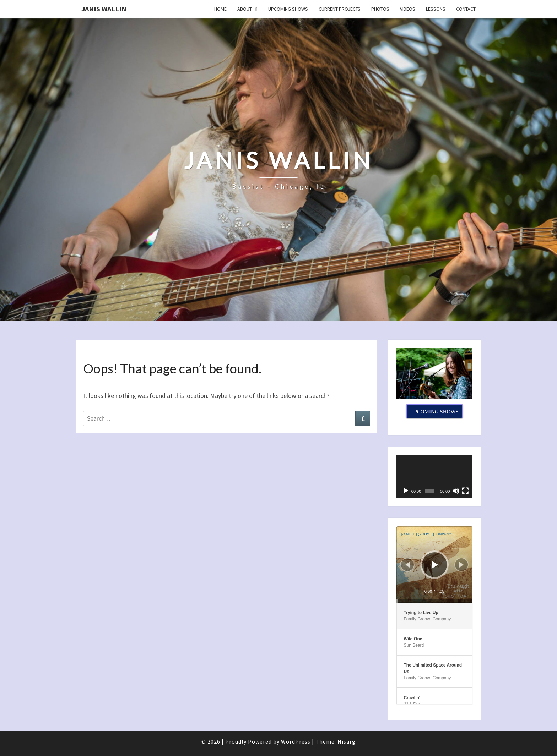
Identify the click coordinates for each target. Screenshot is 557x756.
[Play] (406, 491)
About (245, 9)
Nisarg (347, 741)
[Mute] (456, 491)
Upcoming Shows (288, 9)
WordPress (296, 741)
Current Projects (340, 9)
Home (220, 9)
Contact (466, 9)
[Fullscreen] (465, 491)
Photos (380, 9)
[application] (435, 477)
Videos (408, 9)
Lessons (436, 9)
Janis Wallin (104, 9)
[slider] (435, 601)
